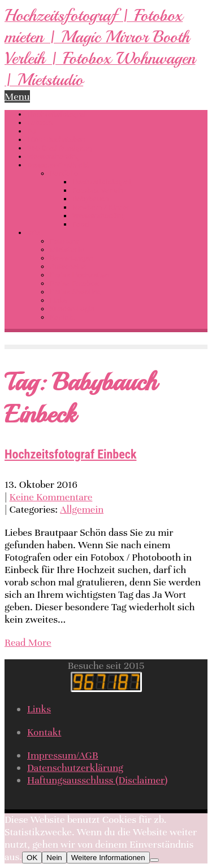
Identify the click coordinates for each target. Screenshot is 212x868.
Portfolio (64, 173)
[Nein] (154, 860)
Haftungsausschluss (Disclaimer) (97, 780)
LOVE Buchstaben (56, 140)
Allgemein (82, 509)
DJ (32, 131)
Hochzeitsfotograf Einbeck (70, 454)
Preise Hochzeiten (79, 275)
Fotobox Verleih (98, 190)
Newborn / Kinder (101, 207)
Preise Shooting (75, 292)
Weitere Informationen (108, 858)
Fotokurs (64, 241)
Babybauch (90, 199)
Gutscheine (68, 266)
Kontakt (62, 317)
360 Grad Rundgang (59, 148)
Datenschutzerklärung (75, 768)
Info (34, 233)
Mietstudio (67, 250)
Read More (28, 642)
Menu (17, 96)
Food (81, 224)
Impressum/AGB (63, 755)
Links (59, 300)
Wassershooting (54, 157)
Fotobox (40, 123)
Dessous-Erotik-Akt (58, 165)
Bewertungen (71, 258)
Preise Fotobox (74, 283)
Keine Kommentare (51, 497)
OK (32, 858)
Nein (54, 858)
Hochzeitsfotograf (57, 114)
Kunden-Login (72, 309)
